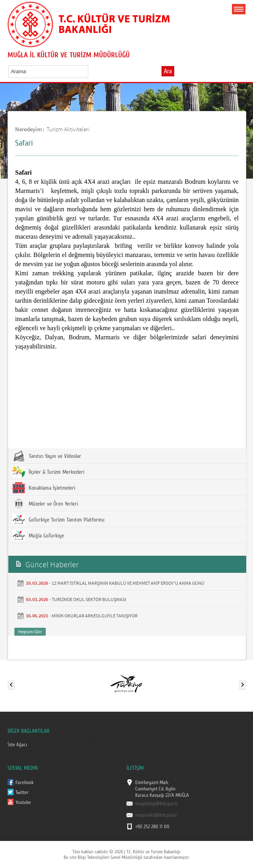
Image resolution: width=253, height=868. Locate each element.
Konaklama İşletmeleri (44, 488)
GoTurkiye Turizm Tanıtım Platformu (58, 520)
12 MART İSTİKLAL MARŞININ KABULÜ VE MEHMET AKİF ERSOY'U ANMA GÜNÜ (128, 583)
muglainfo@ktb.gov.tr (156, 815)
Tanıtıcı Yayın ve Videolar (47, 456)
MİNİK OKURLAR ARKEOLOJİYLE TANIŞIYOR (95, 616)
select (90, 71)
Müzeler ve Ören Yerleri (45, 504)
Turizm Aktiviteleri (68, 129)
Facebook (25, 782)
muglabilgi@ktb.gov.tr (157, 804)
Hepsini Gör (30, 632)
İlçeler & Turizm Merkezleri (48, 472)
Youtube (23, 802)
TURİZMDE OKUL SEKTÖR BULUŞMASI (89, 599)
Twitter (22, 792)
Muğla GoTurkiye (38, 535)
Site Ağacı (17, 745)
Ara (168, 71)
